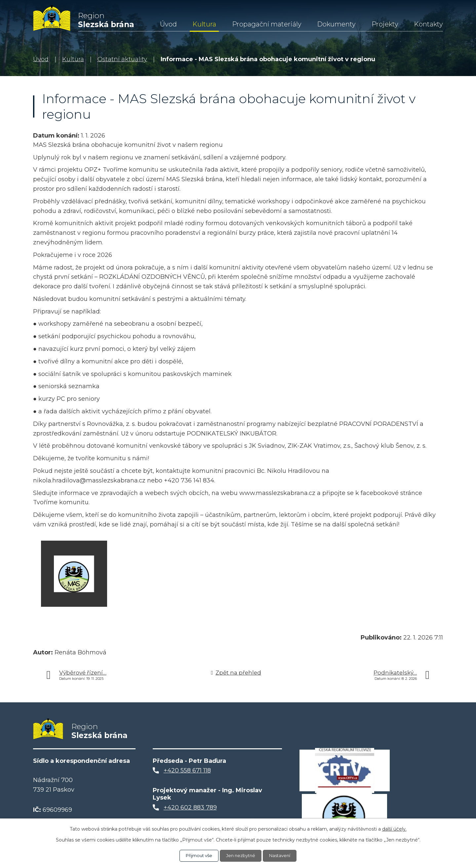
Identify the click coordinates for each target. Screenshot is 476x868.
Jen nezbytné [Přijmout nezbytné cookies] (241, 855)
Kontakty (428, 24)
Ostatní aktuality (122, 59)
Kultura (204, 24)
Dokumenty (336, 24)
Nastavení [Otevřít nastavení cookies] (283, 855)
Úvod (168, 24)
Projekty (385, 24)
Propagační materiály (267, 24)
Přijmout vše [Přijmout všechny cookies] (197, 855)
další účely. (394, 829)
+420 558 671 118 (187, 773)
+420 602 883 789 (190, 810)
